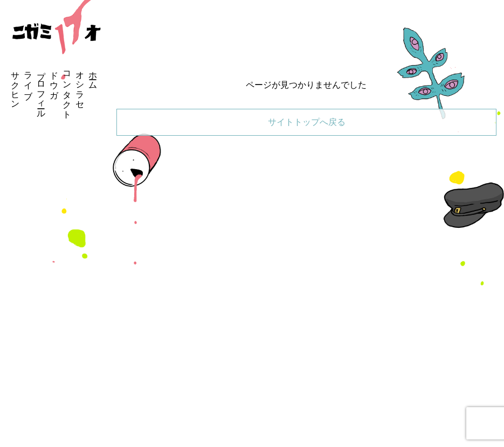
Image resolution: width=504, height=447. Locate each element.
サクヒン (15, 85)
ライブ (28, 80)
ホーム (93, 75)
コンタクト (67, 90)
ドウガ (54, 80)
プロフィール (41, 90)
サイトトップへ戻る (307, 122)
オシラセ (80, 85)
